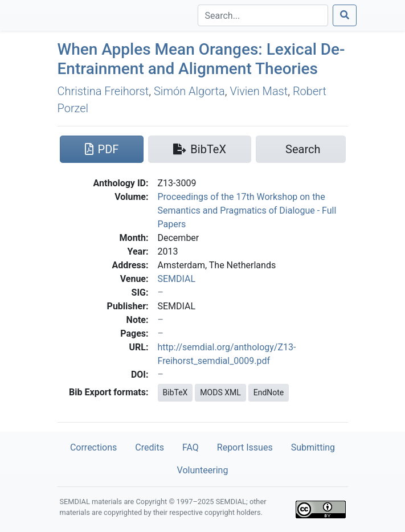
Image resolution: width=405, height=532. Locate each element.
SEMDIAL (177, 279)
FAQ (191, 447)
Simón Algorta (189, 91)
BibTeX (175, 392)
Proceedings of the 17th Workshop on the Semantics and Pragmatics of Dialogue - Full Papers (247, 210)
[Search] (263, 15)
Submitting (313, 447)
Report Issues (245, 447)
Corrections (93, 447)
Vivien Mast (259, 91)
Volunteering (203, 470)
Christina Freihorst (103, 91)
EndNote (269, 392)
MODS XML (220, 392)
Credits (150, 447)
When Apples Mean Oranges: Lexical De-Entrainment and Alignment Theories (201, 59)
